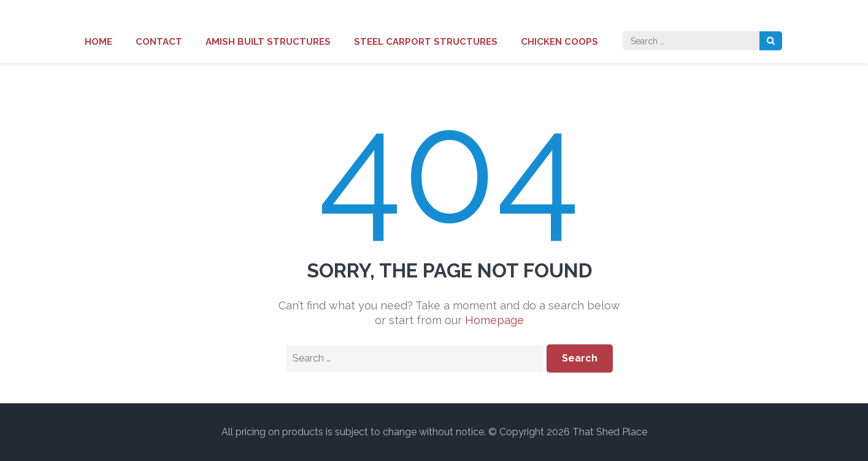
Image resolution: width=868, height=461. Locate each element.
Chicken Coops (559, 42)
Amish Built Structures (268, 42)
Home (98, 42)
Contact (159, 42)
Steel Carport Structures (426, 42)
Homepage (494, 320)
